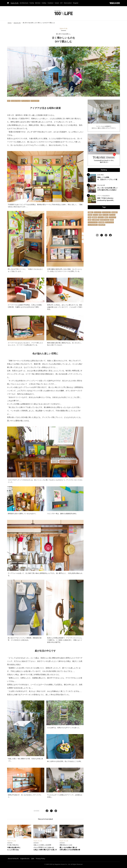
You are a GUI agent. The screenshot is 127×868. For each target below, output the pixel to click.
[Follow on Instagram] (97, 235)
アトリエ (112, 215)
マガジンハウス (115, 3)
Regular (76, 3)
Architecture (24, 3)
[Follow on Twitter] (102, 235)
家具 (112, 220)
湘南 (90, 220)
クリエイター (35, 101)
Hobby (44, 3)
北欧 (90, 217)
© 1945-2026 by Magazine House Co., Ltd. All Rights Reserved (63, 864)
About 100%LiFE (13, 859)
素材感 (95, 217)
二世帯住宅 (96, 220)
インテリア (98, 212)
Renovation (68, 3)
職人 (106, 217)
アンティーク (26, 101)
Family (32, 3)
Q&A (33, 859)
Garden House (16, 101)
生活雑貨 (101, 222)
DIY (61, 3)
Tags (104, 207)
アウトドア (112, 217)
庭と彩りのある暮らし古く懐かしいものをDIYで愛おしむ (39, 23)
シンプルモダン (93, 225)
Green (57, 3)
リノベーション (93, 222)
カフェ (95, 215)
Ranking (104, 170)
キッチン (105, 215)
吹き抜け (114, 212)
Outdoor (50, 3)
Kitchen (38, 3)
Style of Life (15, 3)
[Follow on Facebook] (110, 235)
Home (10, 23)
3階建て (91, 212)
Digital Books (25, 859)
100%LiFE (64, 13)
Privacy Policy (40, 859)
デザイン (101, 217)
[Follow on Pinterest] (106, 235)
